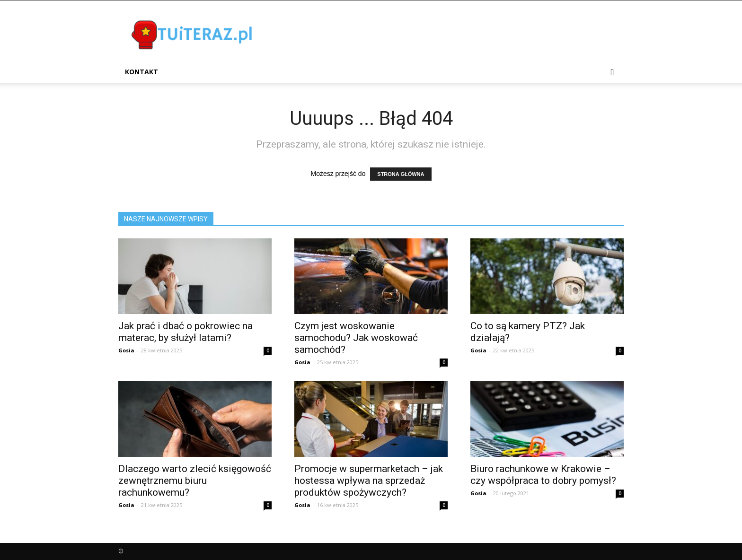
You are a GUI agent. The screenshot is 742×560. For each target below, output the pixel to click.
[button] (612, 73)
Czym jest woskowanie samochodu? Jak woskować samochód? (356, 338)
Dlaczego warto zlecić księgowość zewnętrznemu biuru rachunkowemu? (195, 481)
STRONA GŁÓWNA (401, 174)
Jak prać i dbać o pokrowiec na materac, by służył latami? (185, 332)
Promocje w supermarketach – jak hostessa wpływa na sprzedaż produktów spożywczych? (369, 481)
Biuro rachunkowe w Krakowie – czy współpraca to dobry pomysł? (543, 475)
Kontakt (141, 72)
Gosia (126, 350)
